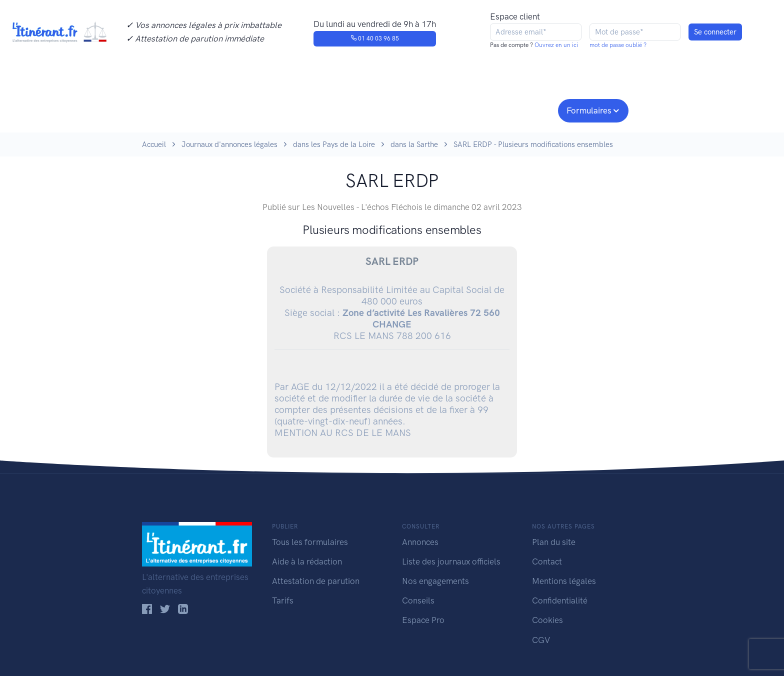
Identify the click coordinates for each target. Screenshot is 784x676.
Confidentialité (560, 600)
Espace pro (525, 109)
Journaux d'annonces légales (229, 144)
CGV (541, 640)
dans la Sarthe (414, 144)
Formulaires (589, 110)
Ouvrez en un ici (555, 45)
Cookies (547, 620)
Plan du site (554, 542)
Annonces (420, 542)
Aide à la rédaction (307, 561)
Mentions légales (564, 581)
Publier (181, 109)
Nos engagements (390, 109)
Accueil (154, 144)
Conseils (464, 109)
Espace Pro (423, 620)
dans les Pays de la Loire (334, 144)
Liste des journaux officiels (451, 561)
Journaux (306, 109)
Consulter (246, 109)
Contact (547, 561)
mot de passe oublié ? (618, 45)
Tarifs (283, 600)
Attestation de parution (316, 581)
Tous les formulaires (310, 542)
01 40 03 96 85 (375, 38)
